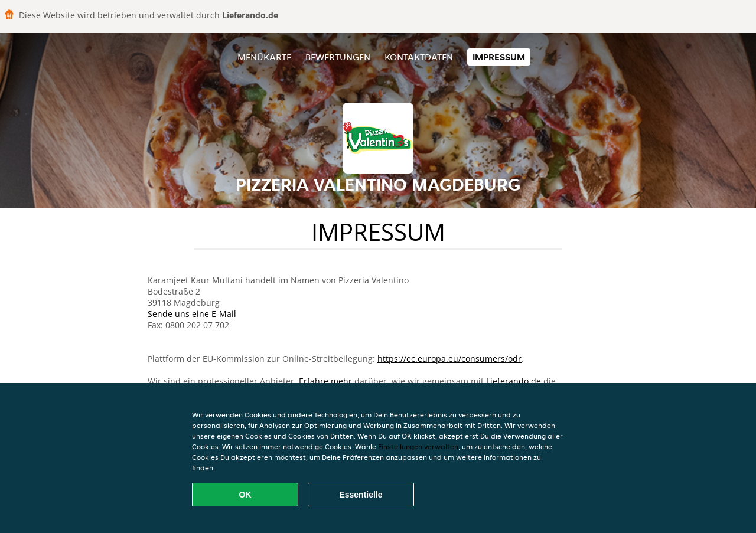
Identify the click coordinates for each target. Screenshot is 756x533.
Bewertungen (338, 57)
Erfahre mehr (325, 381)
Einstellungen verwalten (418, 447)
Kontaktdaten (419, 57)
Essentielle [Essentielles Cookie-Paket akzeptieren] (361, 495)
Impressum (499, 57)
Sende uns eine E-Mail (192, 314)
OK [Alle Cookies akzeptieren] (245, 495)
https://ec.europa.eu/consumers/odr (449, 359)
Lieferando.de (514, 381)
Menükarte (264, 57)
